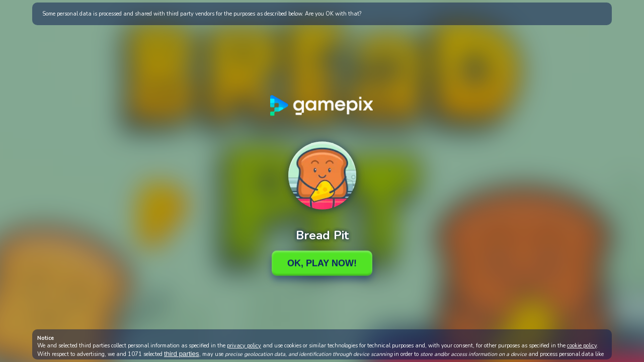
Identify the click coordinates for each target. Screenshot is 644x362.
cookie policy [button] (582, 346)
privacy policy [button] (244, 346)
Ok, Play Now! (322, 263)
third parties (182, 354)
